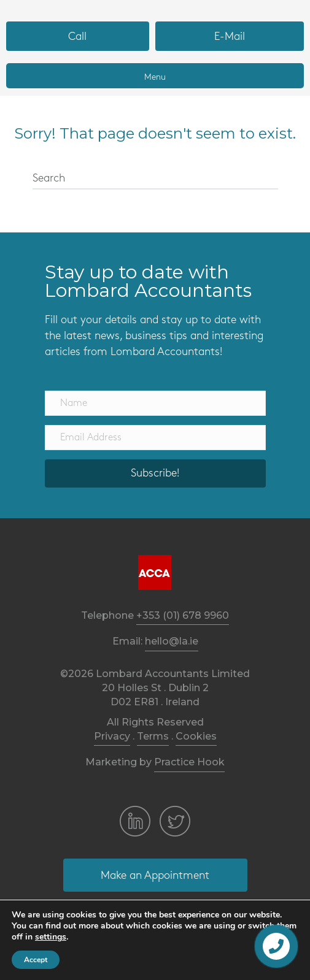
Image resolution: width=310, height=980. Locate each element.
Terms (153, 736)
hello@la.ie (172, 641)
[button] (78, 36)
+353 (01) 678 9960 (183, 615)
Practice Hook (189, 762)
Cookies (196, 736)
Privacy (112, 736)
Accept (36, 960)
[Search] (155, 179)
